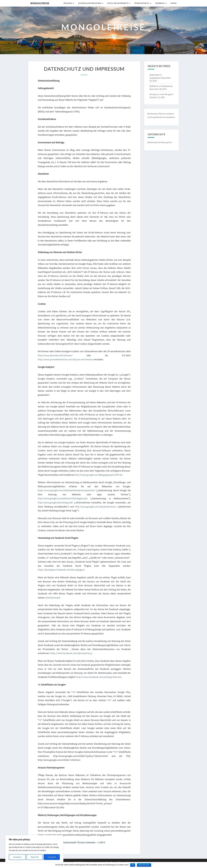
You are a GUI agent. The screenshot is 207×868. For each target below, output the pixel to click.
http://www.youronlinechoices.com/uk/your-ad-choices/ (66, 359)
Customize (17, 857)
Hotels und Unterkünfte (118, 3)
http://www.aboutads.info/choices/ (55, 355)
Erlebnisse (160, 3)
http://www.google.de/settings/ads (55, 502)
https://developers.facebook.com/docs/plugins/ (61, 570)
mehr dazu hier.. (144, 865)
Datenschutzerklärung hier (160, 142)
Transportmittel (142, 3)
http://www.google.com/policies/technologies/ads (63, 498)
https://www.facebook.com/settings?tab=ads (99, 677)
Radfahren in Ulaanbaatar (161, 86)
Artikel (174, 3)
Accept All (52, 857)
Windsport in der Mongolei (161, 94)
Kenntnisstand (53, 598)
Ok (133, 865)
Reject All (35, 857)
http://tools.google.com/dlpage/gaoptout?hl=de (98, 475)
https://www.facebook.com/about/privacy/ (71, 653)
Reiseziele (68, 3)
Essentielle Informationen (90, 3)
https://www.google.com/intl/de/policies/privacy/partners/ (67, 490)
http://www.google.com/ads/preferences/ (96, 507)
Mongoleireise (40, 3)
